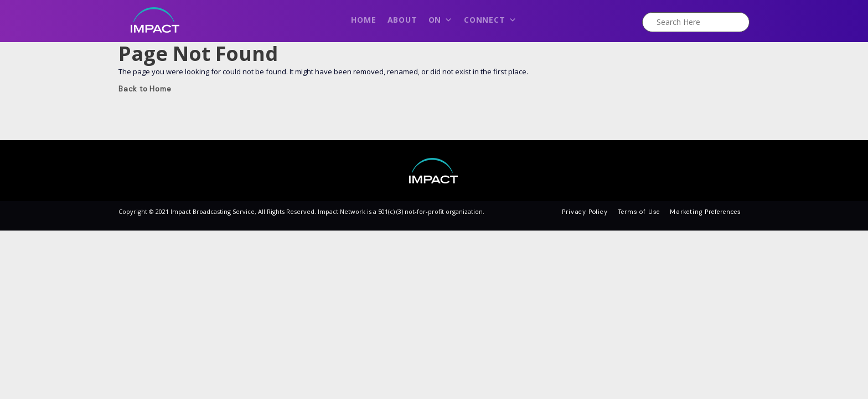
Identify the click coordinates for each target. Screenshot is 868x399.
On (441, 23)
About (402, 20)
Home (363, 20)
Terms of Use (639, 212)
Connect (490, 23)
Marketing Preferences (706, 212)
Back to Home (145, 89)
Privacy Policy (585, 212)
